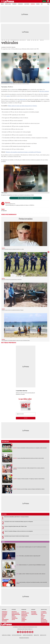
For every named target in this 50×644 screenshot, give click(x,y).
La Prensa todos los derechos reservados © (25, 626)
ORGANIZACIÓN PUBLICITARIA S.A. (25, 629)
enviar (26, 418)
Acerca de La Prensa (6, 635)
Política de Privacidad (17, 635)
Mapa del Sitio (43, 635)
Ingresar (44, 1)
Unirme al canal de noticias (26, 198)
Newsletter (36, 635)
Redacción (13, 47)
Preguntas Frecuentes (24, 637)
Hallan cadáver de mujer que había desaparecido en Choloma (22, 105)
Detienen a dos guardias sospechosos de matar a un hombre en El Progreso (23, 152)
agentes (8, 96)
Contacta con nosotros (28, 635)
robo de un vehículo (44, 91)
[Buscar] (48, 4)
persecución (22, 99)
